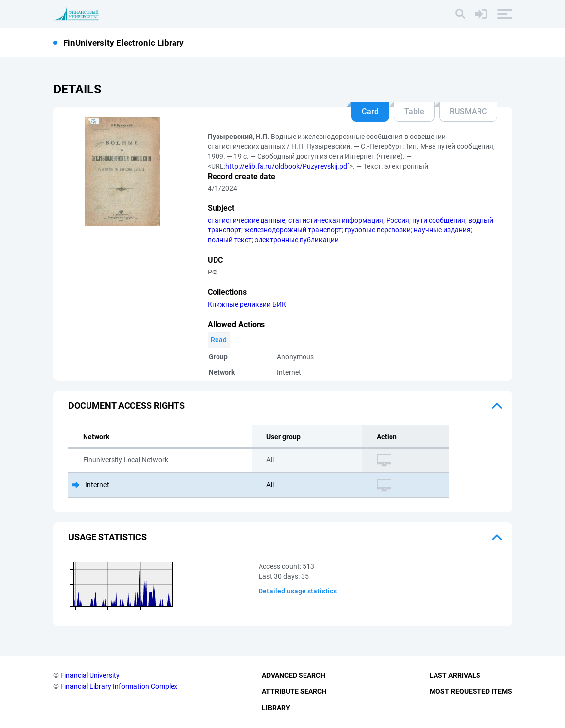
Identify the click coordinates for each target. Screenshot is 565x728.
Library (276, 708)
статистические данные (246, 220)
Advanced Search (294, 675)
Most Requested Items (471, 691)
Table (414, 112)
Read (219, 340)
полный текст (230, 240)
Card (370, 112)
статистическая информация (336, 220)
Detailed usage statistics (298, 591)
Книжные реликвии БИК (247, 304)
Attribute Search (294, 691)
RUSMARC (468, 112)
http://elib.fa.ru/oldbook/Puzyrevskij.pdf (287, 166)
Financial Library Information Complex (119, 686)
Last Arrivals (455, 675)
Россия (398, 220)
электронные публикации (297, 240)
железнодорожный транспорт (293, 230)
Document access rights (127, 405)
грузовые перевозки (378, 230)
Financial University (90, 675)
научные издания (442, 230)
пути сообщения (439, 220)
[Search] (460, 14)
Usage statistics (108, 537)
